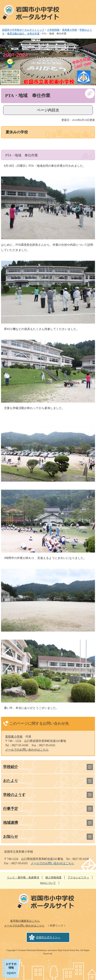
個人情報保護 (53, 877)
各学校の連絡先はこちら (25, 921)
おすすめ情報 (11, 966)
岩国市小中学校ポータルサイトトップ (23, 30)
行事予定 (11, 809)
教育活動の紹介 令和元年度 (23, 34)
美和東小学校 (70, 30)
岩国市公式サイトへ (48, 937)
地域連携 (11, 823)
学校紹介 (11, 767)
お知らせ (11, 836)
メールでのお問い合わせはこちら (27, 750)
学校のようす (14, 795)
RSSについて (48, 883)
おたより (11, 781)
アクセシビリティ (78, 877)
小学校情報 (53, 30)
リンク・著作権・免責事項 (23, 877)
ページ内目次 (48, 110)
